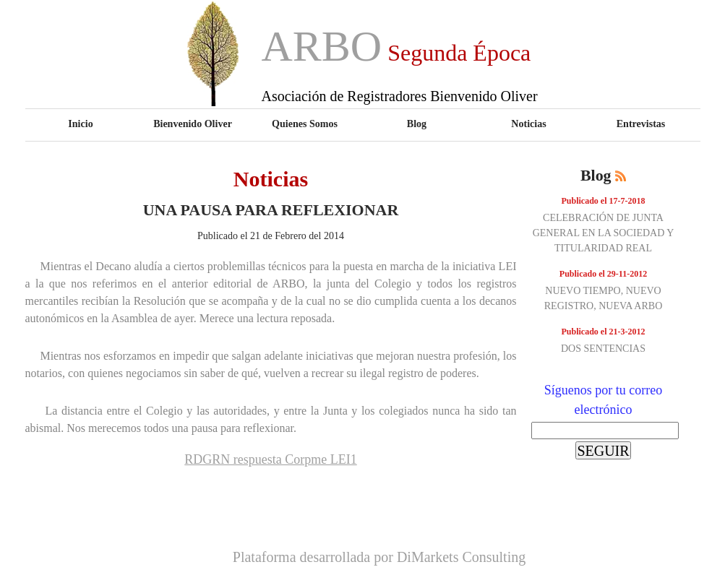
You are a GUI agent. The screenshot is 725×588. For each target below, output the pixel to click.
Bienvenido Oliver (193, 124)
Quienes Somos (305, 124)
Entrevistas (641, 124)
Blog (417, 124)
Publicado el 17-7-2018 (604, 201)
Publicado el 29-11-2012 (603, 274)
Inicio (80, 124)
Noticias (528, 124)
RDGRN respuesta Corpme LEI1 (270, 459)
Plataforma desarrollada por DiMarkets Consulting (379, 557)
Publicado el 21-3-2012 (604, 332)
